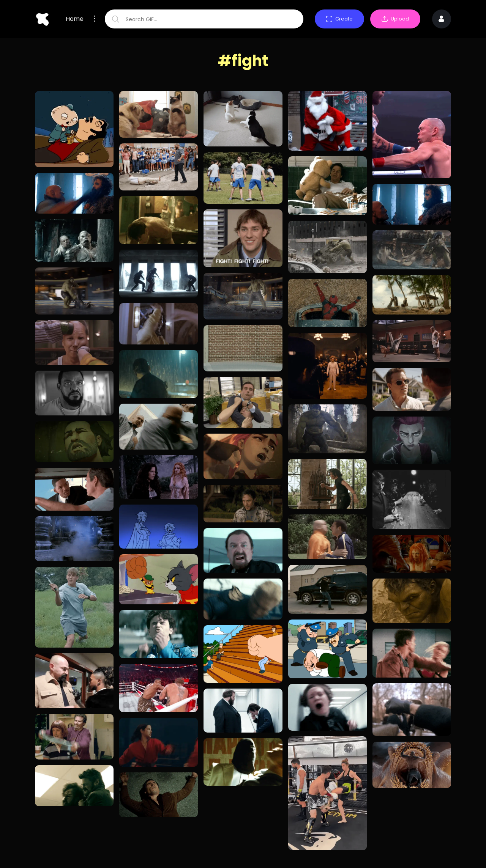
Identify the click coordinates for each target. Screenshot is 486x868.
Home (75, 19)
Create (339, 19)
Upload (395, 19)
